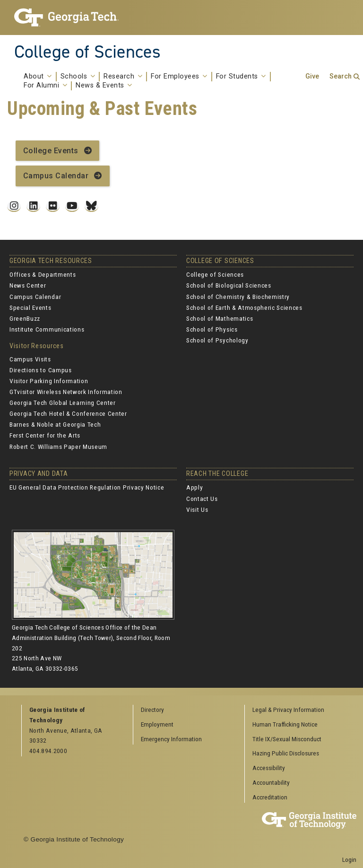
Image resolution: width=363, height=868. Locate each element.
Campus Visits (30, 359)
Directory (152, 710)
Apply (194, 487)
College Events (51, 151)
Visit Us (197, 509)
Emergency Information (171, 739)
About (38, 77)
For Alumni (45, 86)
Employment (157, 724)
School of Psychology (217, 340)
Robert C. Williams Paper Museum (58, 447)
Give (312, 76)
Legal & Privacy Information (288, 710)
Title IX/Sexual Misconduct (287, 739)
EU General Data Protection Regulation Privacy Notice (87, 487)
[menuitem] (297, 710)
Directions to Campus (41, 370)
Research (123, 77)
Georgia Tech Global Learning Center (63, 403)
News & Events (104, 86)
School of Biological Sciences (229, 285)
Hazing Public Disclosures (286, 753)
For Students (241, 77)
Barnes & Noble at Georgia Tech (55, 424)
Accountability (271, 782)
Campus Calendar (56, 176)
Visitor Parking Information (49, 381)
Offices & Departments (43, 274)
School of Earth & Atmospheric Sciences (244, 307)
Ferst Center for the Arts (45, 435)
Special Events (30, 307)
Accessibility (269, 768)
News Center (28, 285)
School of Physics (212, 329)
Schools (78, 77)
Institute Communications (47, 329)
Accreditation (270, 797)
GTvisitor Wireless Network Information (66, 392)
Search (341, 76)
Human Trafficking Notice (285, 724)
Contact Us (202, 499)
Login (349, 859)
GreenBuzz (25, 318)
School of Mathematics (220, 318)
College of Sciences (87, 52)
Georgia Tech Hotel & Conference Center (68, 413)
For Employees (179, 77)
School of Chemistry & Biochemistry (238, 297)
